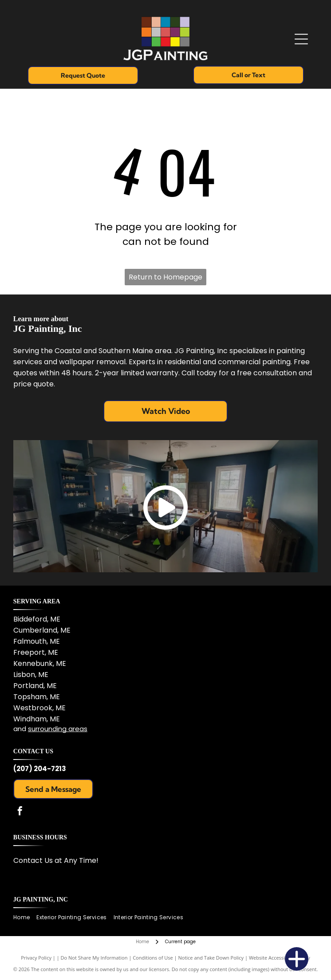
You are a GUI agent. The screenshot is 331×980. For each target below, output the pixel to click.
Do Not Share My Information (94, 958)
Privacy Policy (36, 958)
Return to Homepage (165, 277)
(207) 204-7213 (40, 769)
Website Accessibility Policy (280, 958)
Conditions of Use (153, 958)
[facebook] (20, 812)
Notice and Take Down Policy (211, 958)
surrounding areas (58, 729)
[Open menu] (301, 39)
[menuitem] (25, 918)
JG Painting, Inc (41, 899)
